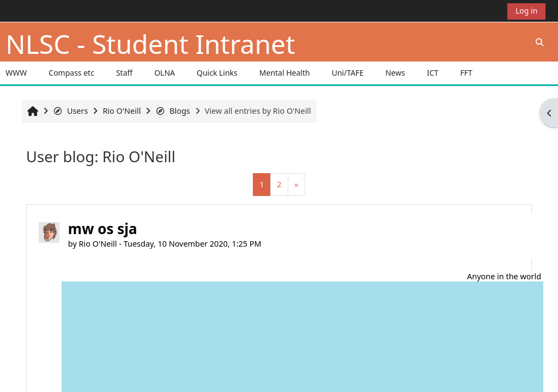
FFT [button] (466, 73)
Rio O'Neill (98, 244)
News (395, 73)
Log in (526, 11)
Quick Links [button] (217, 73)
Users (70, 111)
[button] (539, 42)
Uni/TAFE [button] (348, 73)
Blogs (172, 111)
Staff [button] (124, 73)
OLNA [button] (165, 73)
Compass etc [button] (71, 73)
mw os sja (103, 229)
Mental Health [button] (285, 73)
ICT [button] (432, 73)
